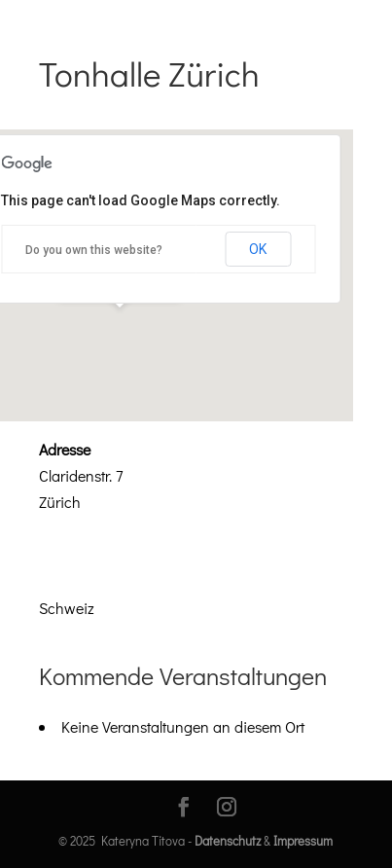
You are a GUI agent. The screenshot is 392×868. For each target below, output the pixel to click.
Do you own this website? (94, 250)
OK (258, 249)
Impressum (303, 840)
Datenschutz (228, 840)
